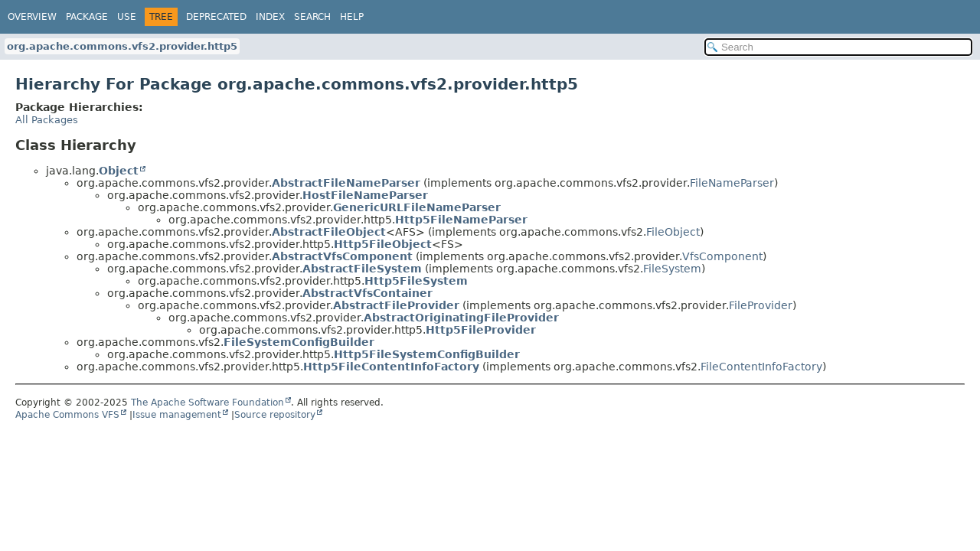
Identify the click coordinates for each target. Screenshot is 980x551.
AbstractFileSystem (362, 269)
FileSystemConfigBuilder (299, 342)
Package (87, 17)
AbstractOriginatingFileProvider (461, 318)
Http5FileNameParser (461, 220)
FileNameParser (732, 183)
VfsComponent (722, 256)
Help (352, 17)
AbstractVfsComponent (342, 256)
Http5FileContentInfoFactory (391, 367)
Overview (32, 17)
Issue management (177, 415)
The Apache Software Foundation (207, 403)
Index (270, 17)
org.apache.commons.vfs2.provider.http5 (122, 46)
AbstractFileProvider (396, 305)
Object (119, 171)
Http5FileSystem (416, 281)
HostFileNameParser (365, 195)
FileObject (673, 232)
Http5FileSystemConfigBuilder (427, 354)
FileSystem (672, 269)
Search (312, 17)
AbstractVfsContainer (367, 293)
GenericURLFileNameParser (417, 207)
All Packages (47, 120)
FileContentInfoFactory (761, 367)
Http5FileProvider (481, 330)
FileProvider (761, 305)
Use (127, 17)
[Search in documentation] (838, 47)
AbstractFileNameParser (346, 183)
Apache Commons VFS (67, 415)
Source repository (275, 415)
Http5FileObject (383, 244)
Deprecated (216, 17)
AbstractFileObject (329, 232)
